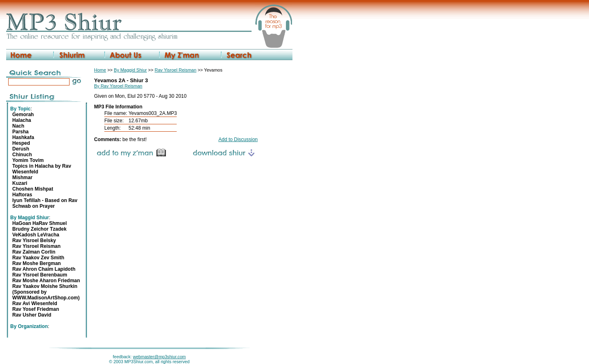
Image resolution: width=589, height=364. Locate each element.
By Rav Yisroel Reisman (118, 86)
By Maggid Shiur (130, 70)
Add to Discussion (238, 139)
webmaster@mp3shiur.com (159, 357)
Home (100, 70)
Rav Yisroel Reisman (175, 70)
